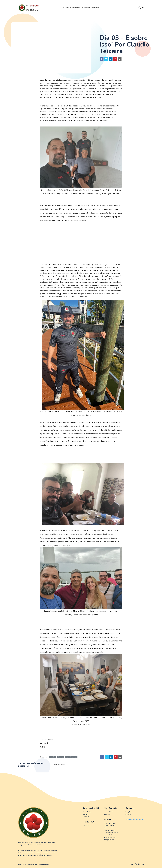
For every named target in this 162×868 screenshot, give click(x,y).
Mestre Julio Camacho (111, 812)
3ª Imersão (76, 8)
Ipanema (85, 814)
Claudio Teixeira (109, 830)
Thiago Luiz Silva (110, 837)
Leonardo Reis (109, 835)
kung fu (61, 757)
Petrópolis (86, 817)
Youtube (107, 814)
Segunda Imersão (71, 757)
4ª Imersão (67, 8)
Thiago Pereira (109, 840)
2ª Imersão (86, 8)
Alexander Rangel (110, 823)
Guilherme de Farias (111, 833)
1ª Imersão (95, 8)
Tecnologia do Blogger (135, 819)
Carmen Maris (109, 828)
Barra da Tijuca (88, 812)
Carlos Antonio (109, 826)
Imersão (52, 757)
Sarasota (86, 826)
